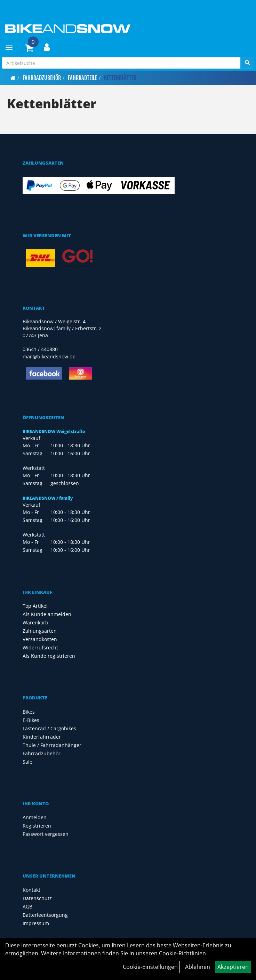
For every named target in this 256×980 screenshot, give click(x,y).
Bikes (29, 712)
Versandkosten (40, 639)
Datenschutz (37, 898)
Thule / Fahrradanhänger (52, 745)
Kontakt (31, 890)
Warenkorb (35, 622)
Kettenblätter (120, 78)
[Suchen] (247, 63)
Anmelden (35, 817)
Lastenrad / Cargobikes (49, 728)
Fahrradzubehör (42, 78)
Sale (27, 762)
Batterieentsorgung (45, 915)
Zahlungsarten (40, 631)
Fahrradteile (82, 78)
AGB (27, 907)
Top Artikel (35, 606)
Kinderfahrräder (42, 737)
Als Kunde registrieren (49, 656)
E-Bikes (31, 720)
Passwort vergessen (46, 834)
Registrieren (37, 826)
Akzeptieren (233, 967)
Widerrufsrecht (40, 647)
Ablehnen (198, 967)
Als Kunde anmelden (47, 614)
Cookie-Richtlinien (182, 953)
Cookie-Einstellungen (150, 967)
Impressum (36, 923)
